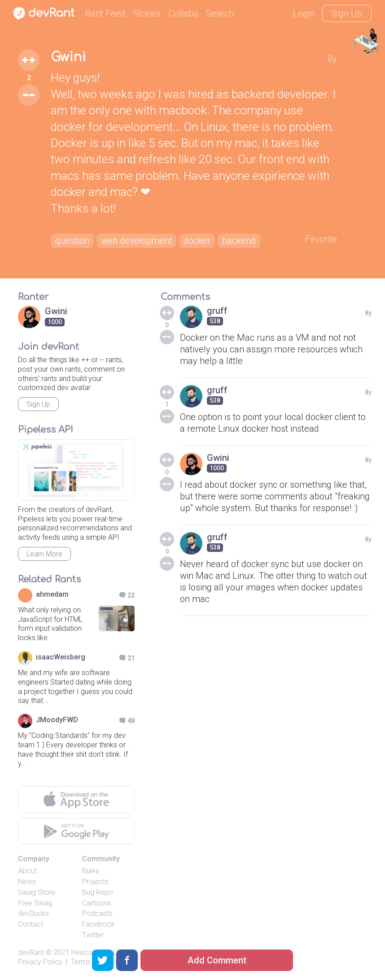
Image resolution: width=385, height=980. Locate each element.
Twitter (93, 935)
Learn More (44, 554)
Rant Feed (105, 13)
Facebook (98, 924)
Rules (91, 871)
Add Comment (217, 960)
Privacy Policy (40, 962)
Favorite (321, 239)
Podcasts (97, 913)
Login (304, 13)
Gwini (68, 57)
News (27, 882)
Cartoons (97, 903)
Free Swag (35, 903)
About (27, 871)
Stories (147, 13)
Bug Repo (98, 892)
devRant (31, 952)
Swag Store (37, 892)
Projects (95, 882)
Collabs (183, 13)
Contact (31, 924)
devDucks (33, 913)
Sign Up (347, 13)
